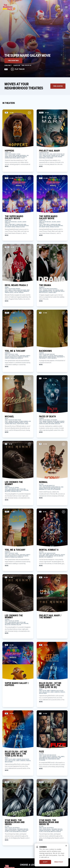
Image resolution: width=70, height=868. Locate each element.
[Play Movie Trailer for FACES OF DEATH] (64, 378)
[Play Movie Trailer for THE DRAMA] (64, 247)
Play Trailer (18, 69)
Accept (45, 862)
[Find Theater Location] (58, 86)
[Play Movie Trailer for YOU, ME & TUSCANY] (29, 313)
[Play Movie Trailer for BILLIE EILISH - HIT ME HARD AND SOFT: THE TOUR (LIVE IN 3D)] (64, 645)
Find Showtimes (13, 61)
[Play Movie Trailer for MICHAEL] (29, 378)
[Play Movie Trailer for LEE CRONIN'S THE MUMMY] (29, 444)
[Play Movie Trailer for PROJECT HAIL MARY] (64, 113)
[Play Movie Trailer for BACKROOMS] (64, 313)
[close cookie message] (66, 846)
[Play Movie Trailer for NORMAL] (64, 444)
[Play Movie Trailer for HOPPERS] (29, 113)
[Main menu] (66, 7)
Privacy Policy (59, 862)
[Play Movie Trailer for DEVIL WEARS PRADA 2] (29, 247)
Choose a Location (30, 865)
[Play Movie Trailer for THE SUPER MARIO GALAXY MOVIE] (29, 178)
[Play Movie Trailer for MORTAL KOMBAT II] (64, 512)
